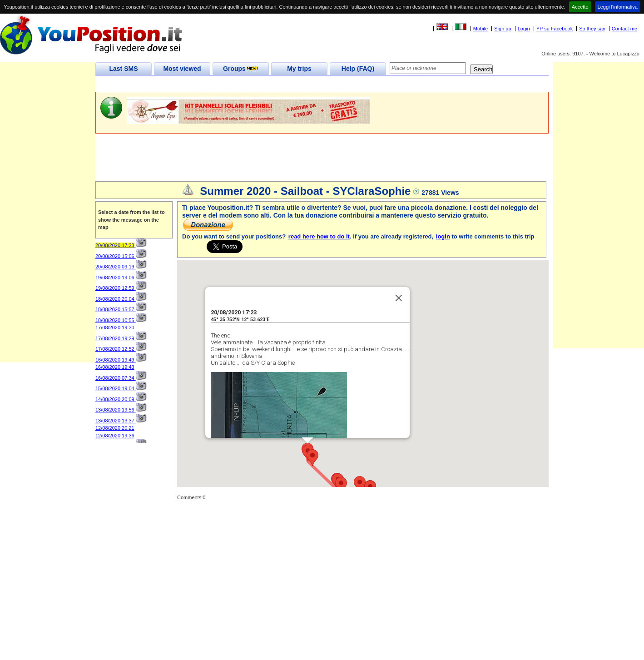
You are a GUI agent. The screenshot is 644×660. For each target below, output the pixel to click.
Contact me (624, 29)
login (443, 236)
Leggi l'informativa (618, 7)
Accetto (580, 7)
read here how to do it (319, 236)
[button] (312, 426)
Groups (241, 69)
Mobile (481, 29)
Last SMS (123, 69)
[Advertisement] (261, 84)
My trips (299, 69)
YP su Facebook (555, 29)
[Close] (399, 266)
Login (524, 29)
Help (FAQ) (358, 69)
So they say (592, 29)
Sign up (503, 29)
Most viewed (182, 69)
